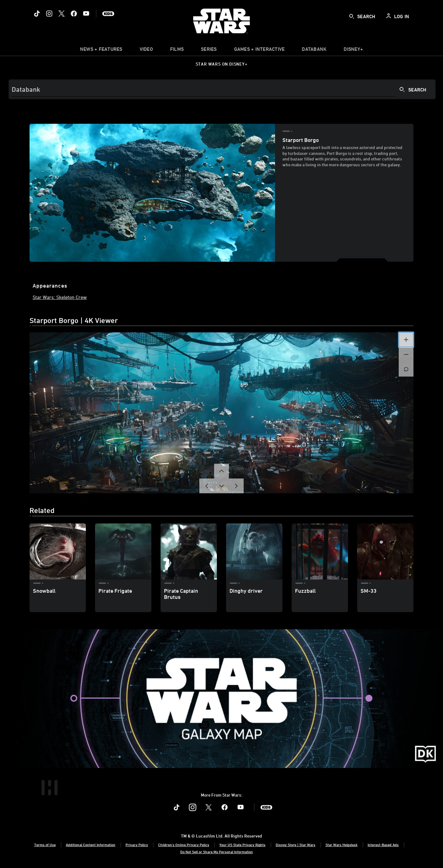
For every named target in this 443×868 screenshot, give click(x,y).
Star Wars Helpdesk (341, 845)
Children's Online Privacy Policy (184, 845)
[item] (101, 50)
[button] (406, 340)
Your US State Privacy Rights (242, 845)
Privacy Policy (137, 845)
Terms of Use (45, 845)
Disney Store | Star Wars (295, 845)
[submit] (352, 16)
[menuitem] (146, 50)
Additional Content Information (91, 845)
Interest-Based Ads (383, 845)
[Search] (222, 89)
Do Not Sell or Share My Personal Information (217, 852)
